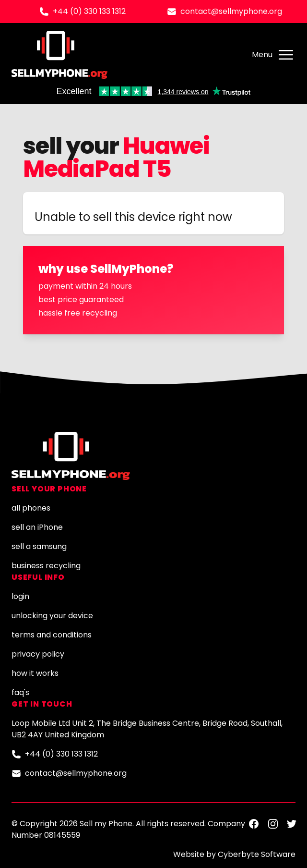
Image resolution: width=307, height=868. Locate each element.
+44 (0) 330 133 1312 (89, 11)
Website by (234, 854)
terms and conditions (52, 635)
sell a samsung (39, 546)
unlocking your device (52, 616)
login (20, 596)
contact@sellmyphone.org (231, 11)
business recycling (46, 566)
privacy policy (38, 654)
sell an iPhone (37, 527)
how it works (35, 673)
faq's (20, 692)
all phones (31, 508)
